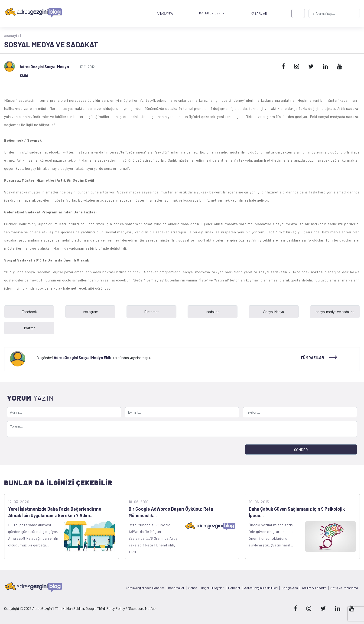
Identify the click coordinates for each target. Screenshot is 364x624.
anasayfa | (13, 36)
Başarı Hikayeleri (213, 588)
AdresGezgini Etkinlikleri (261, 588)
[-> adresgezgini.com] (334, 13)
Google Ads (290, 588)
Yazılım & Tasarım (314, 588)
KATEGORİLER (212, 13)
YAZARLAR (259, 13)
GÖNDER (301, 449)
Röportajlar (176, 588)
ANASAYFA (165, 13)
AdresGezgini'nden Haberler (145, 588)
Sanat (193, 588)
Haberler (234, 588)
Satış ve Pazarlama (344, 588)
